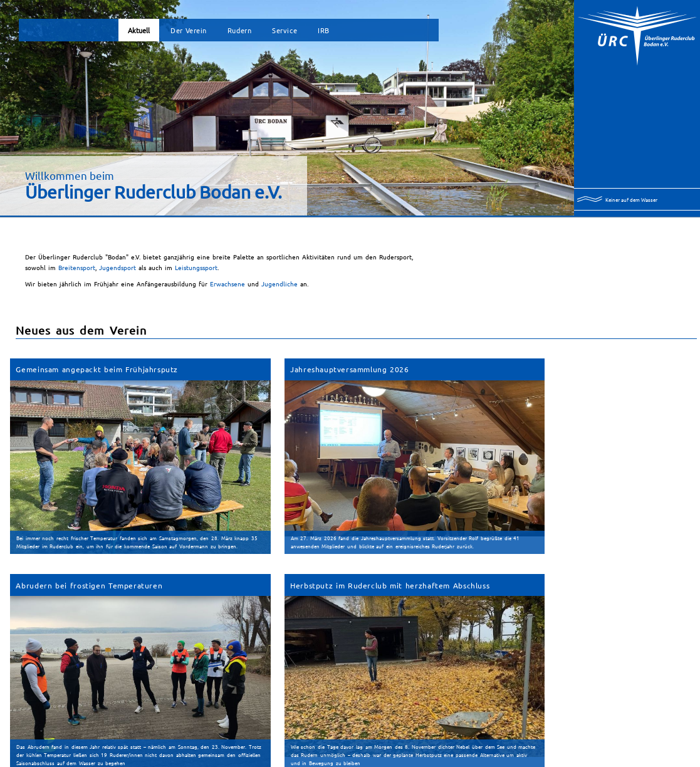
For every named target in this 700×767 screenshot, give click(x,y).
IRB (324, 30)
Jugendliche (279, 284)
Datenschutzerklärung (352, 761)
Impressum (313, 761)
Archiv (85, 725)
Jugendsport (119, 267)
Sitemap (289, 761)
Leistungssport (196, 267)
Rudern (239, 30)
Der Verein (189, 30)
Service (285, 30)
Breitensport (77, 267)
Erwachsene (227, 284)
